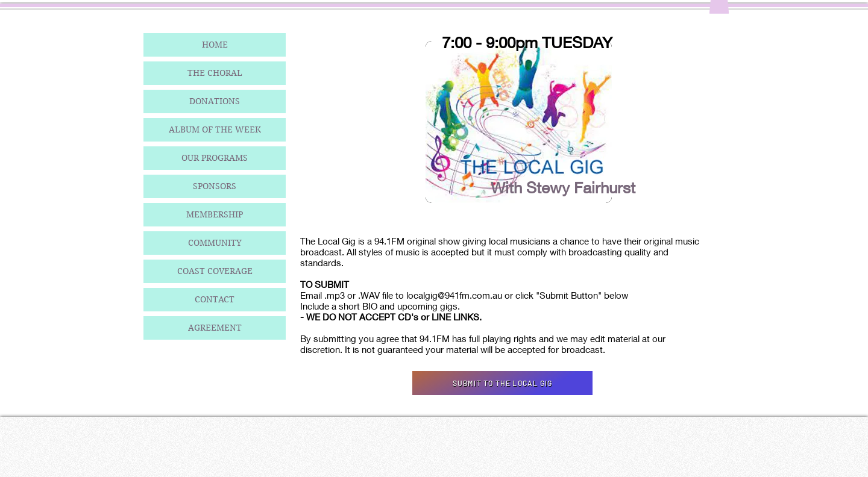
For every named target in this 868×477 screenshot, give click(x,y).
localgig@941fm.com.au (454, 295)
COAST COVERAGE (215, 271)
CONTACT (215, 299)
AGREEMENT (215, 328)
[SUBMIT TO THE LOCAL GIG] (502, 383)
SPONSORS (215, 186)
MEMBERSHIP (215, 214)
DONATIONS (215, 101)
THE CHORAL (215, 73)
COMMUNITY (215, 243)
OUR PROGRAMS (215, 158)
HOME (215, 45)
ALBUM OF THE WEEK (215, 129)
